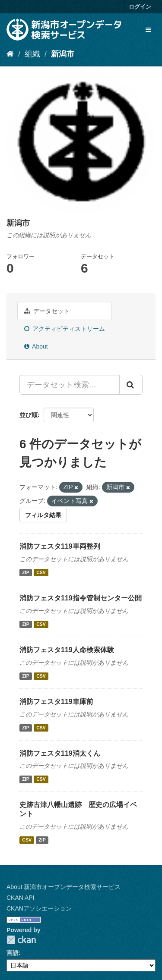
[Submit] (131, 385)
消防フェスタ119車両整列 (60, 546)
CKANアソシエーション (39, 908)
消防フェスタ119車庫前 (56, 702)
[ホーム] (10, 54)
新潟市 (63, 54)
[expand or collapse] (148, 30)
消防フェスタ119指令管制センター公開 (81, 598)
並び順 (29, 415)
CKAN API (21, 898)
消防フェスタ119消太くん (60, 753)
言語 (13, 953)
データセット (47, 311)
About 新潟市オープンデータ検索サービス (64, 887)
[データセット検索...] (70, 385)
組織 (32, 54)
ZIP (25, 572)
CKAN (21, 940)
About (36, 346)
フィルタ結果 (43, 515)
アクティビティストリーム (65, 329)
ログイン (140, 7)
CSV (41, 572)
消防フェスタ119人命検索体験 (67, 650)
